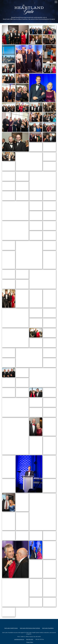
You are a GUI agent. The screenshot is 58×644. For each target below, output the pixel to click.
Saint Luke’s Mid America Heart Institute (30, 628)
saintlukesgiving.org (19, 639)
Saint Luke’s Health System (11, 628)
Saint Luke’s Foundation (48, 628)
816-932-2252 (30, 639)
